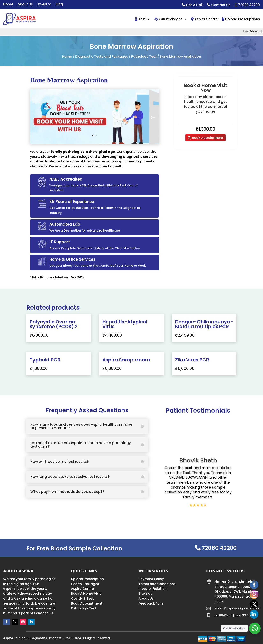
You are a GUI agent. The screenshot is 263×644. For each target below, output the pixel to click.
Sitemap (146, 594)
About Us (25, 5)
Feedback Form (151, 603)
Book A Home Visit (86, 594)
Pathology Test (144, 56)
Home (8, 5)
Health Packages (85, 584)
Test (140, 19)
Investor (44, 5)
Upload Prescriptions (241, 19)
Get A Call (192, 5)
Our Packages (168, 19)
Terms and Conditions (157, 584)
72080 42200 (247, 5)
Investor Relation (153, 589)
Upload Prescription (87, 579)
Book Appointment (208, 138)
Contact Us (219, 5)
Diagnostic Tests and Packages (102, 56)
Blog (59, 5)
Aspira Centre (204, 19)
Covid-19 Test (82, 598)
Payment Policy (151, 579)
